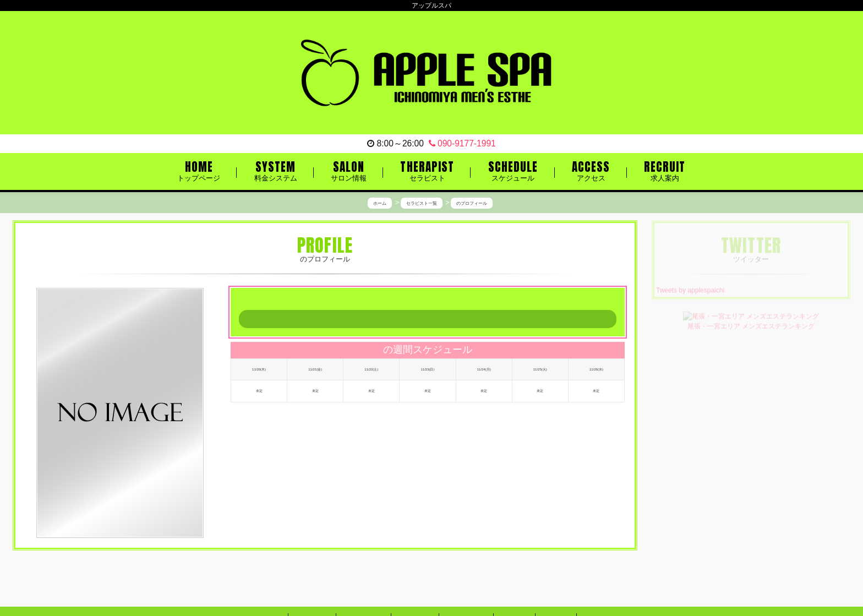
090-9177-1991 (462, 143)
